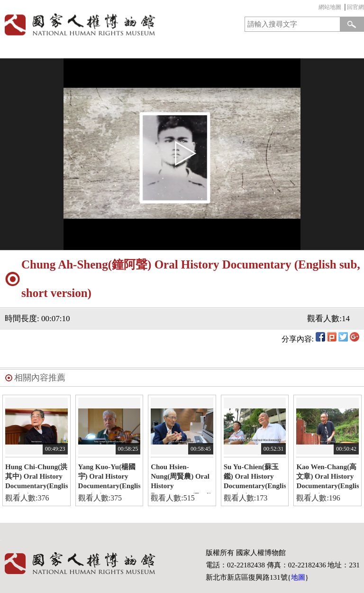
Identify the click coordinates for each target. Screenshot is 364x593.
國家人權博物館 (89, 24)
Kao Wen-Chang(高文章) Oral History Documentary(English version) (328, 478)
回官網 (355, 7)
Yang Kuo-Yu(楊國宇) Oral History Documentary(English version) (109, 478)
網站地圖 (330, 7)
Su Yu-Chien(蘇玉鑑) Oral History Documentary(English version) (255, 478)
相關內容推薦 (40, 378)
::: (316, 8)
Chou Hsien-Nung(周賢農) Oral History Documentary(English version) (182, 478)
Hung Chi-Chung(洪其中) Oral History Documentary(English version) (36, 478)
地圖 (298, 577)
